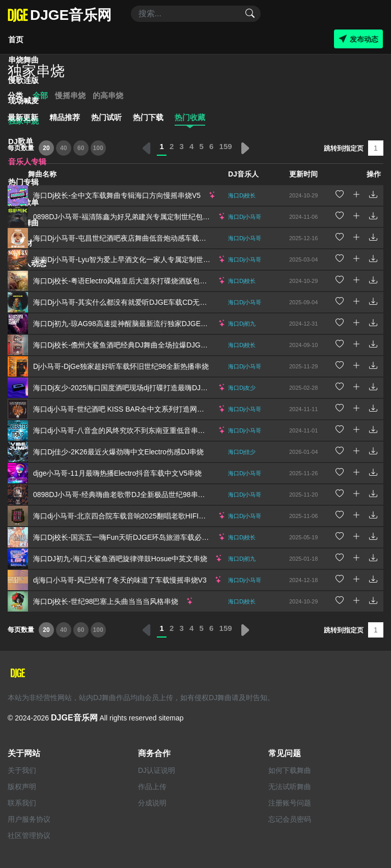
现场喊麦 (23, 100)
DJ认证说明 (157, 770)
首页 (16, 39)
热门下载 (148, 117)
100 (98, 148)
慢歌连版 (23, 80)
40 (63, 148)
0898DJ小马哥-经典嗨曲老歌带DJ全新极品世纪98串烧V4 (123, 495)
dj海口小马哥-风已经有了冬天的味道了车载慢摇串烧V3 (120, 580)
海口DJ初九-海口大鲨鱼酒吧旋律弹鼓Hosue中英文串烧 (120, 559)
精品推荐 (65, 117)
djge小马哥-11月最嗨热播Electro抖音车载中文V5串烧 (117, 473)
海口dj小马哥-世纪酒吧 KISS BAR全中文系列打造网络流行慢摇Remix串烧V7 (155, 409)
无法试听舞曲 (290, 787)
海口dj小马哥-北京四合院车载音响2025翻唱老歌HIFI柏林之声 (130, 516)
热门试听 (106, 117)
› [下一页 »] (244, 148)
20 (46, 148)
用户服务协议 (29, 819)
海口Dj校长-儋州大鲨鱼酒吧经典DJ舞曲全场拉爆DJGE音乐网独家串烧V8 (148, 345)
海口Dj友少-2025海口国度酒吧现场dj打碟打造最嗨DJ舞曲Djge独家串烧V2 (150, 388)
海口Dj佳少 (242, 452)
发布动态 (358, 39)
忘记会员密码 (290, 819)
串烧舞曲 (23, 60)
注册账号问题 (290, 803)
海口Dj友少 (242, 388)
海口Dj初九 (242, 324)
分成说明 (152, 803)
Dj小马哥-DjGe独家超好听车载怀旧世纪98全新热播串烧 (121, 366)
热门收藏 (190, 117)
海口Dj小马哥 (245, 302)
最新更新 (23, 117)
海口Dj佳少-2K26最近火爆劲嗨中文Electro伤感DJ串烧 (118, 452)
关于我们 (22, 770)
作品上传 (152, 787)
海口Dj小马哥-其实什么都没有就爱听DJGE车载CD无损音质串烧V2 (139, 302)
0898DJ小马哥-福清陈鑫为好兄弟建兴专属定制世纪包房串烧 (129, 217)
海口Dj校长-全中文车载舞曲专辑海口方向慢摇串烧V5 (117, 195)
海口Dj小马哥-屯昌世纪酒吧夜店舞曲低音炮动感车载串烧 (123, 238)
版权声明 (22, 787)
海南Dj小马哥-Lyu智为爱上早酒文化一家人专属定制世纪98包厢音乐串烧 (147, 259)
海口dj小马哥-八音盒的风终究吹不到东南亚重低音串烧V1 (123, 430)
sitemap (171, 718)
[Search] (196, 14)
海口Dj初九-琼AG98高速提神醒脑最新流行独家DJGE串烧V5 (128, 324)
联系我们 (22, 803)
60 (81, 148)
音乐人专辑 (27, 162)
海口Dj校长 (242, 281)
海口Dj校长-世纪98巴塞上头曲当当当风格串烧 (106, 601)
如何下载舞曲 (290, 770)
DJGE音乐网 (74, 718)
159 (226, 146)
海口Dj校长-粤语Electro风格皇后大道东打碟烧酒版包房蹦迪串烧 (134, 281)
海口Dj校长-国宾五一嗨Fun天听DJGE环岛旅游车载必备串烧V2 (132, 537)
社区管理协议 (29, 835)
